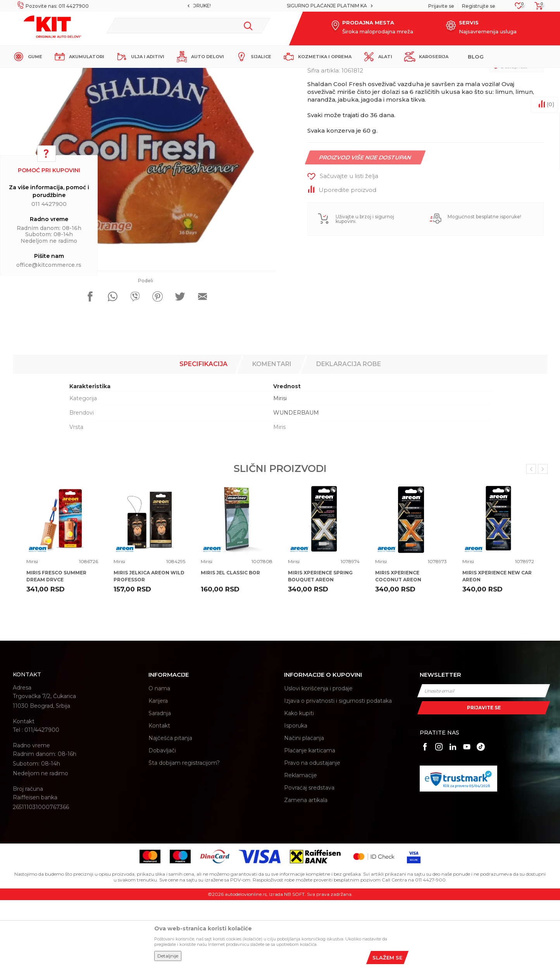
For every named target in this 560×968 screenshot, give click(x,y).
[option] (280, 6)
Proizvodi (127, 74)
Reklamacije (301, 843)
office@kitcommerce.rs (49, 265)
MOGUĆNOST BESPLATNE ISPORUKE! (279, 6)
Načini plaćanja (304, 806)
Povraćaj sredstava (309, 856)
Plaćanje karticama (310, 818)
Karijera (158, 769)
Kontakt (159, 793)
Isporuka (296, 793)
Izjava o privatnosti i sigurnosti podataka (338, 769)
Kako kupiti (299, 781)
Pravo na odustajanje (312, 831)
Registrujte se (479, 6)
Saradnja (160, 781)
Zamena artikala (306, 868)
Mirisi (149, 74)
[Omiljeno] (519, 8)
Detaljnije (168, 956)
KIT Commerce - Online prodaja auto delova (62, 74)
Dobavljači (162, 818)
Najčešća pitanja (170, 806)
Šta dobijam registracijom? (184, 831)
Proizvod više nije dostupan (365, 225)
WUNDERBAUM (296, 481)
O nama (159, 756)
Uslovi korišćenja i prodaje (318, 756)
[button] (188, 26)
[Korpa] (536, 8)
